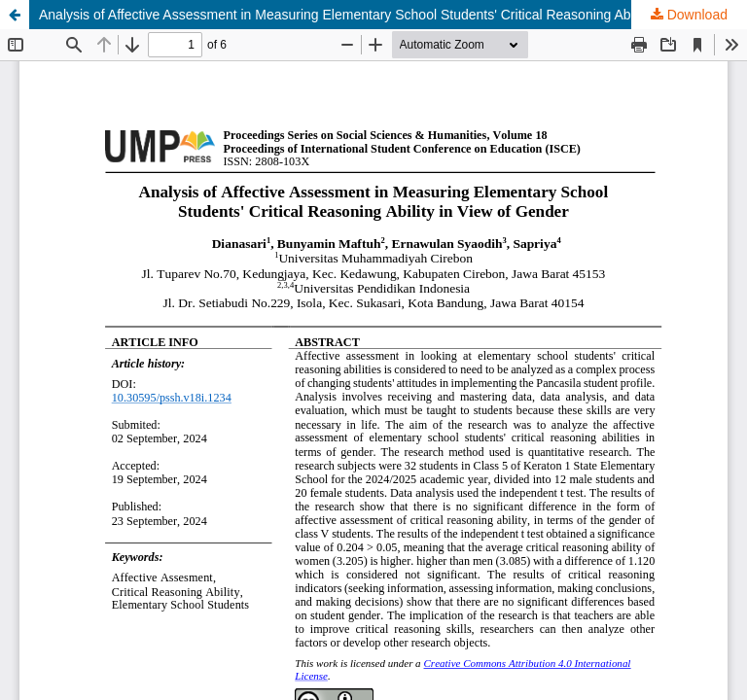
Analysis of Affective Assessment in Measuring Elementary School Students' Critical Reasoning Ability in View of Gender (393, 15)
